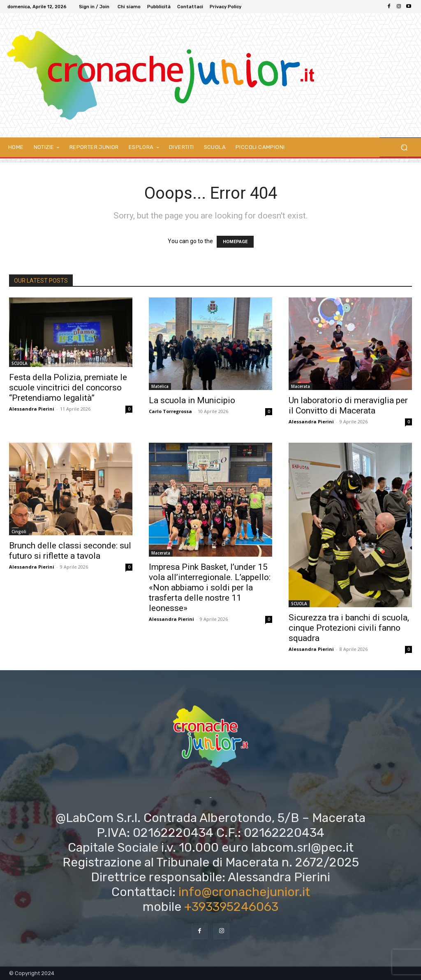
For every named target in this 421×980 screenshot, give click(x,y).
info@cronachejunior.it (244, 892)
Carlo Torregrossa (170, 411)
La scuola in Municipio (192, 400)
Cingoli (19, 532)
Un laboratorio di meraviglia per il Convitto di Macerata (348, 405)
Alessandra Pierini (32, 409)
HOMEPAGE (235, 242)
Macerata (301, 386)
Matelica (160, 386)
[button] (404, 147)
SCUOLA (20, 363)
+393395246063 (231, 907)
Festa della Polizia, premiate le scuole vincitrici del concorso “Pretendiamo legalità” (68, 388)
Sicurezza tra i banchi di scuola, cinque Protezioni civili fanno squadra (349, 628)
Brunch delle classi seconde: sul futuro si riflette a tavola (70, 551)
